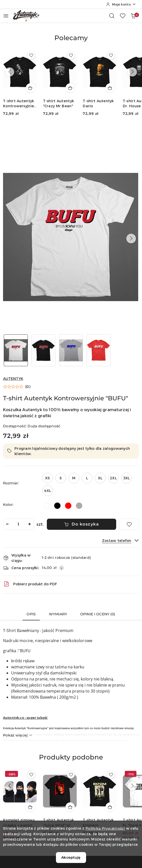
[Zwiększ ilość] (29, 524)
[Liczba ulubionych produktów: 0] (123, 16)
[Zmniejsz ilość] (7, 524)
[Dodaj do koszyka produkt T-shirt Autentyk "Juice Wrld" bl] (70, 807)
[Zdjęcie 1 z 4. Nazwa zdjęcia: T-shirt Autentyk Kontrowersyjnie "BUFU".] (16, 350)
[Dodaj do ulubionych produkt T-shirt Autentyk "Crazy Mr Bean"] (71, 55)
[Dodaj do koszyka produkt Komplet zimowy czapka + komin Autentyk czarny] (30, 807)
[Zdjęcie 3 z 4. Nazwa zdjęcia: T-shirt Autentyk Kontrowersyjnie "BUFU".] (71, 350)
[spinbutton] (18, 524)
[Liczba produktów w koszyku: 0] (133, 16)
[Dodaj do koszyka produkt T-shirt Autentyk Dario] (110, 88)
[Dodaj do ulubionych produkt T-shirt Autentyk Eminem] (111, 775)
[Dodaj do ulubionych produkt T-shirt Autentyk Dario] (111, 55)
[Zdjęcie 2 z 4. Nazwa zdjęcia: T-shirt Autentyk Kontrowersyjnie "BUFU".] (43, 350)
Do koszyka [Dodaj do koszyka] (82, 524)
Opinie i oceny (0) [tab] (98, 614)
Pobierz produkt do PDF (30, 584)
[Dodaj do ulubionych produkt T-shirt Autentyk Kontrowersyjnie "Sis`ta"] (31, 55)
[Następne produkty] (132, 72)
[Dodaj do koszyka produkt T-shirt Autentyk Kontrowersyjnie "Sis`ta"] (30, 88)
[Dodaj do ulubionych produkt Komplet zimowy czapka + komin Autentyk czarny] (31, 775)
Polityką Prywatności (105, 828)
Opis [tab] (31, 614)
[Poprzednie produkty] (10, 72)
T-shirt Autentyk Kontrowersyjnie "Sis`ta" (18, 104)
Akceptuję (71, 857)
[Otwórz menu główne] (6, 16)
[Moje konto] (121, 4)
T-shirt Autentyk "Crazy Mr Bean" (58, 103)
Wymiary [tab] (58, 614)
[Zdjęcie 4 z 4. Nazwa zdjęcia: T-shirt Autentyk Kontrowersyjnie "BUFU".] (99, 350)
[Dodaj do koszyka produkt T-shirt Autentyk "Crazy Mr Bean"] (70, 88)
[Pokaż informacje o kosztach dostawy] (62, 568)
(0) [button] (28, 387)
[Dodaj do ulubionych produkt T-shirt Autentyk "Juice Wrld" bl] (71, 775)
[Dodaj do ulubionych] (129, 524)
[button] (71, 42)
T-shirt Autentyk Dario (98, 103)
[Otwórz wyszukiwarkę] (112, 16)
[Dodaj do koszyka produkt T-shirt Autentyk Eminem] (110, 807)
